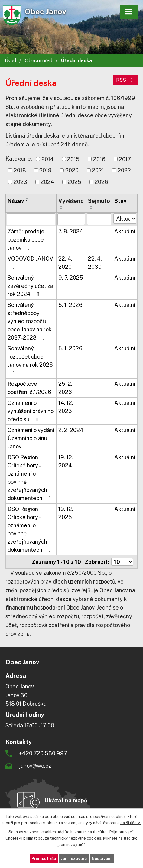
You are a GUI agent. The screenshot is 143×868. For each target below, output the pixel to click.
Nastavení (102, 858)
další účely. (130, 822)
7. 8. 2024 (71, 231)
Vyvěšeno (71, 201)
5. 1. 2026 (70, 305)
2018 (20, 170)
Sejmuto (99, 201)
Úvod (10, 61)
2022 (124, 170)
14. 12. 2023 (66, 407)
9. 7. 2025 (71, 278)
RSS (125, 80)
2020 (72, 170)
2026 (101, 182)
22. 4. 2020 (65, 263)
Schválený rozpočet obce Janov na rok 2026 (30, 361)
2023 (20, 182)
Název (16, 201)
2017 (125, 159)
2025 (75, 182)
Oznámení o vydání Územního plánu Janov (31, 438)
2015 (73, 159)
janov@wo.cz (35, 766)
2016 (99, 159)
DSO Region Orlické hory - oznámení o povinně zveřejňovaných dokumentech (30, 478)
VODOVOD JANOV (30, 263)
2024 (47, 182)
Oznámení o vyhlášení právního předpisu (31, 411)
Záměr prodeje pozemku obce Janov (26, 240)
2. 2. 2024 (71, 430)
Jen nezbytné (74, 858)
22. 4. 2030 (95, 263)
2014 (48, 159)
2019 (45, 170)
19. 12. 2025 (66, 513)
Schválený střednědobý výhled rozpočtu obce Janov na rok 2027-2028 (30, 321)
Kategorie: (19, 159)
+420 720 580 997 (43, 753)
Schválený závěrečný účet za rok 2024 (30, 286)
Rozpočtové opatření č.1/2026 (29, 388)
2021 (98, 170)
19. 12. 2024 (66, 461)
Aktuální (125, 231)
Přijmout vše (44, 858)
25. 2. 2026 (65, 388)
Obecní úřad (39, 61)
